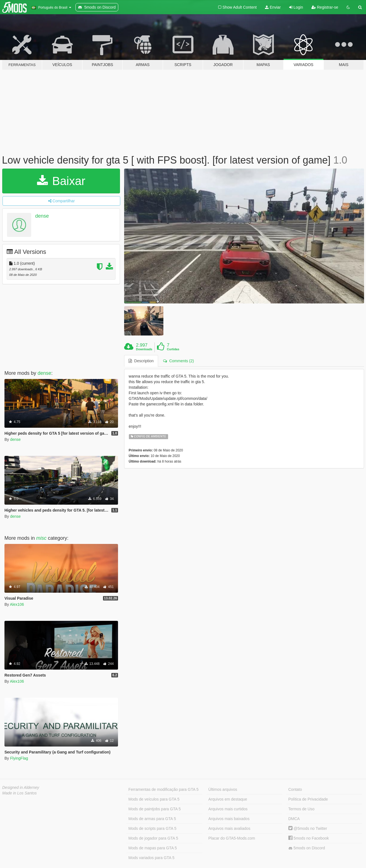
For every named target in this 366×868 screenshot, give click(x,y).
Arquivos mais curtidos (228, 809)
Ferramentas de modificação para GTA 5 (163, 789)
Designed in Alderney (21, 787)
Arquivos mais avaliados (229, 828)
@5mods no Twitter (308, 828)
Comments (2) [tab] (178, 361)
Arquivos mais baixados (229, 819)
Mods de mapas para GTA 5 (153, 848)
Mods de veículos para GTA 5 (154, 799)
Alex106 (17, 604)
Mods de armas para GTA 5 (152, 819)
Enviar (273, 7)
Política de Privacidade (308, 799)
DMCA (294, 819)
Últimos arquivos (223, 789)
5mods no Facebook (309, 838)
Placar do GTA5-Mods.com (232, 838)
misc (41, 538)
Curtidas (173, 349)
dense (42, 216)
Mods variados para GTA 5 (151, 858)
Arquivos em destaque (228, 799)
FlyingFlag (19, 758)
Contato (295, 789)
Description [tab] (141, 361)
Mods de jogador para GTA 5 (153, 838)
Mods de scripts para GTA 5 (152, 828)
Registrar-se (325, 7)
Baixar (61, 181)
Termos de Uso (301, 809)
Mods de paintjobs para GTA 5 (154, 809)
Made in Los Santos (19, 793)
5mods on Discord (307, 848)
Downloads (144, 349)
